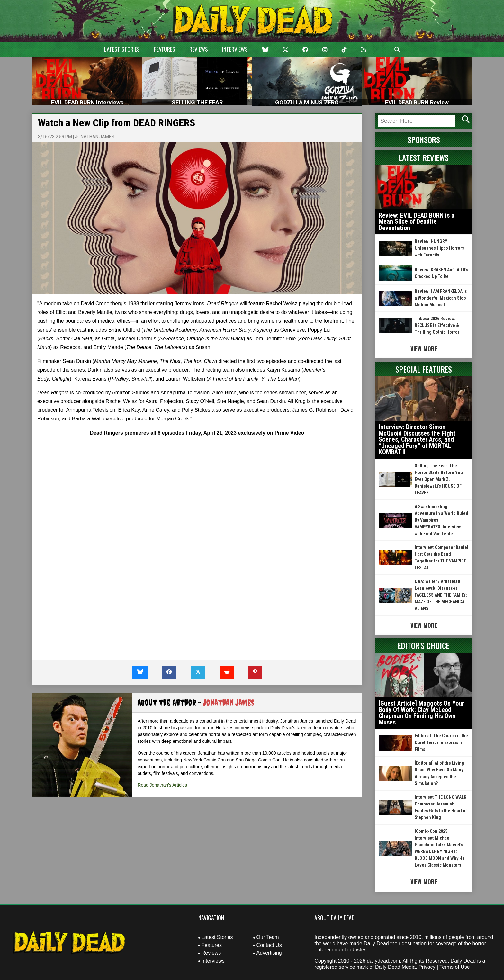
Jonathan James (95, 137)
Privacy (427, 967)
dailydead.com (383, 961)
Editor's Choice (424, 645)
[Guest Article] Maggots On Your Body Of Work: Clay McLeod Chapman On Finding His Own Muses (421, 713)
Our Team (268, 937)
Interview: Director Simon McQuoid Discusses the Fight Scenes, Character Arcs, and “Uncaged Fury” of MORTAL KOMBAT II (417, 439)
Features (165, 49)
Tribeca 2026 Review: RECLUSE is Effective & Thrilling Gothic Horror (437, 325)
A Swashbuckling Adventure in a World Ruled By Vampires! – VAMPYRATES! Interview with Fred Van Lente (441, 520)
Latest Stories (122, 49)
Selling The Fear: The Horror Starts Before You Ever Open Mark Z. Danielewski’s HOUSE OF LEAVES (439, 479)
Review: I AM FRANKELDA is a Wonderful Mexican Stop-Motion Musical (441, 298)
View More (424, 349)
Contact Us (269, 945)
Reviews (199, 49)
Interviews (235, 49)
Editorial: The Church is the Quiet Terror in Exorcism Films (441, 742)
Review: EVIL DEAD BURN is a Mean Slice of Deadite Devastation (417, 222)
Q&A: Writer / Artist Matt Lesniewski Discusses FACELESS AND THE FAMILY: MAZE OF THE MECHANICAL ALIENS (441, 595)
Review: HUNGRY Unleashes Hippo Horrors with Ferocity (439, 248)
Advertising (269, 953)
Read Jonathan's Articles (162, 785)
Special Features (424, 369)
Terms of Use (455, 967)
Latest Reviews (424, 157)
